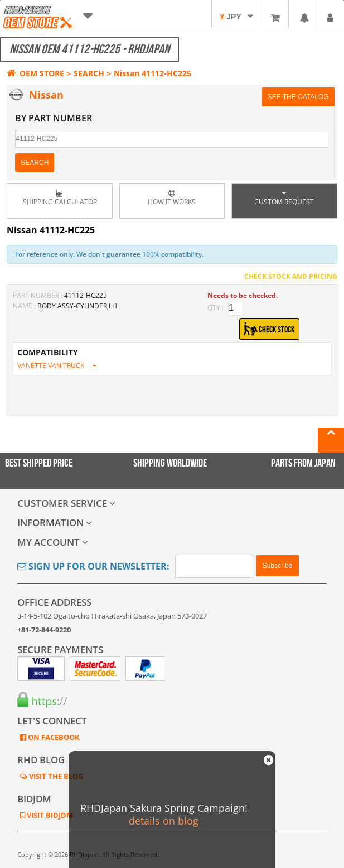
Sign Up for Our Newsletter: (93, 566)
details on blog (164, 821)
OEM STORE (35, 73)
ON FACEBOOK (53, 737)
